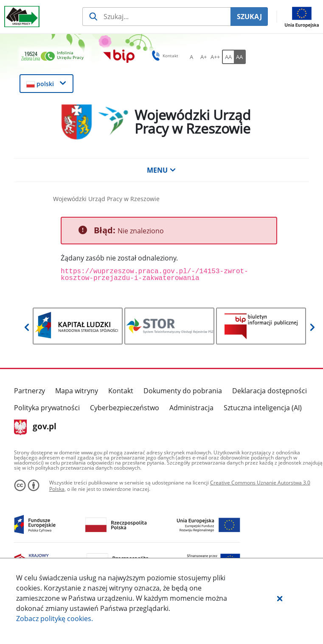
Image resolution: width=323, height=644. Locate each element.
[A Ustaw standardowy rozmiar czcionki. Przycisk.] (191, 57)
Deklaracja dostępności (270, 391)
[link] (55, 57)
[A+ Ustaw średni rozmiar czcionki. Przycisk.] (203, 57)
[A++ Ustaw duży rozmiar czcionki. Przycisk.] (215, 57)
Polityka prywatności (47, 408)
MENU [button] (161, 170)
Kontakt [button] (164, 56)
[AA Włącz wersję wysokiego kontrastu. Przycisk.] (240, 57)
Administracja (191, 408)
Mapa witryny (77, 391)
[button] (280, 598)
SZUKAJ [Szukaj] (249, 17)
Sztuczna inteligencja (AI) (263, 408)
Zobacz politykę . (55, 619)
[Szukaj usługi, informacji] (156, 17)
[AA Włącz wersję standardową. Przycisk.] (228, 57)
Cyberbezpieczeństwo (125, 408)
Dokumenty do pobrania (183, 391)
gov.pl (35, 427)
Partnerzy (29, 391)
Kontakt (121, 391)
